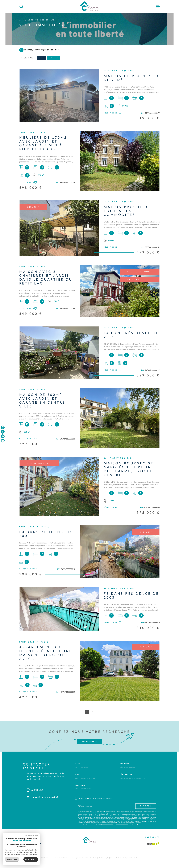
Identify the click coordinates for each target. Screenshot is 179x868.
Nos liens (119, 858)
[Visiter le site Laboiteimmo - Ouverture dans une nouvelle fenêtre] (27, 858)
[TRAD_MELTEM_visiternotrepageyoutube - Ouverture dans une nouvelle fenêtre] (3, 436)
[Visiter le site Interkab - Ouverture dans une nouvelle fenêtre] (152, 844)
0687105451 (37, 790)
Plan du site (93, 858)
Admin (112, 858)
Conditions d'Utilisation (122, 824)
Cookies (136, 858)
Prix (41, 58)
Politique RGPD (128, 858)
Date (54, 58)
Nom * (79, 764)
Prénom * (125, 764)
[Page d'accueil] (89, 7)
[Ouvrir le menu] (158, 7)
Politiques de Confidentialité (106, 824)
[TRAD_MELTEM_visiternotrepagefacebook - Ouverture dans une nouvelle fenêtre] (3, 432)
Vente (31, 20)
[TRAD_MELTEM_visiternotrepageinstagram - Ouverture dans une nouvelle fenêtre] (3, 427)
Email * (79, 774)
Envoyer (146, 806)
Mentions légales (104, 858)
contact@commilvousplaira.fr (45, 797)
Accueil (23, 20)
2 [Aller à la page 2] (92, 712)
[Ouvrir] (21, 7)
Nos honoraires (84, 858)
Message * (81, 786)
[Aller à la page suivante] (97, 712)
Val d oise (40, 20)
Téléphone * (127, 774)
